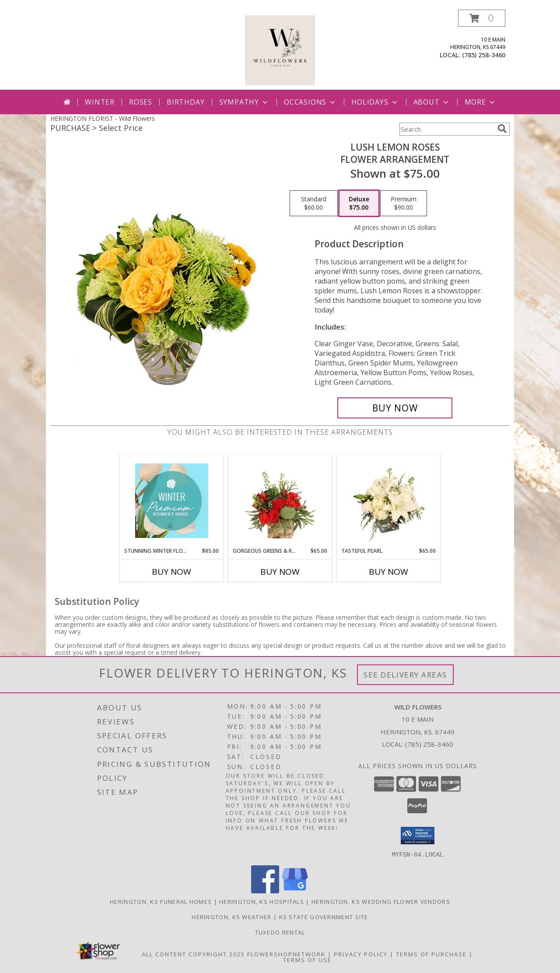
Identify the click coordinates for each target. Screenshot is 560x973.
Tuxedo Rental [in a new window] (280, 932)
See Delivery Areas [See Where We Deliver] (405, 675)
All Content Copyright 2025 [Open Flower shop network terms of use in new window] (193, 954)
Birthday (185, 102)
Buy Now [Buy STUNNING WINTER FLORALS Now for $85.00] (171, 572)
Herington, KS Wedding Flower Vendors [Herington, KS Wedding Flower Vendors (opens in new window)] (381, 901)
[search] (502, 129)
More (481, 102)
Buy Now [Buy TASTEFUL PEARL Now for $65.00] (388, 572)
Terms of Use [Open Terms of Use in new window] (307, 959)
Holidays (375, 102)
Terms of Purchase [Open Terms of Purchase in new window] (431, 954)
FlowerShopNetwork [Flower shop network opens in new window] (286, 954)
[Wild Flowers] (280, 50)
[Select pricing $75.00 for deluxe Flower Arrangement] (359, 204)
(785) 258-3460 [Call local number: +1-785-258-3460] (484, 55)
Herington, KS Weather (231, 917)
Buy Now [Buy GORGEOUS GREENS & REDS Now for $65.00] (280, 572)
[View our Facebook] (265, 890)
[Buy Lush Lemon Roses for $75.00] (395, 408)
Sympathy (244, 102)
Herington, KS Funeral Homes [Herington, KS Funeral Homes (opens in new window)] (161, 901)
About (432, 102)
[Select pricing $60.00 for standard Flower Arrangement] (314, 204)
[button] (482, 18)
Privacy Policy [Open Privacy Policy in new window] (361, 954)
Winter (100, 102)
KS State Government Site (324, 917)
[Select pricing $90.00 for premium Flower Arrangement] (404, 204)
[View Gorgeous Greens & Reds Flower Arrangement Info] (280, 501)
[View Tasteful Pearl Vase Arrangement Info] (389, 501)
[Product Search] (447, 129)
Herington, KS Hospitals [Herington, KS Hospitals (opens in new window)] (262, 901)
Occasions (310, 102)
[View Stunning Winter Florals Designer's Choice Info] (172, 501)
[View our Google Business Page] (295, 890)
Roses (141, 102)
